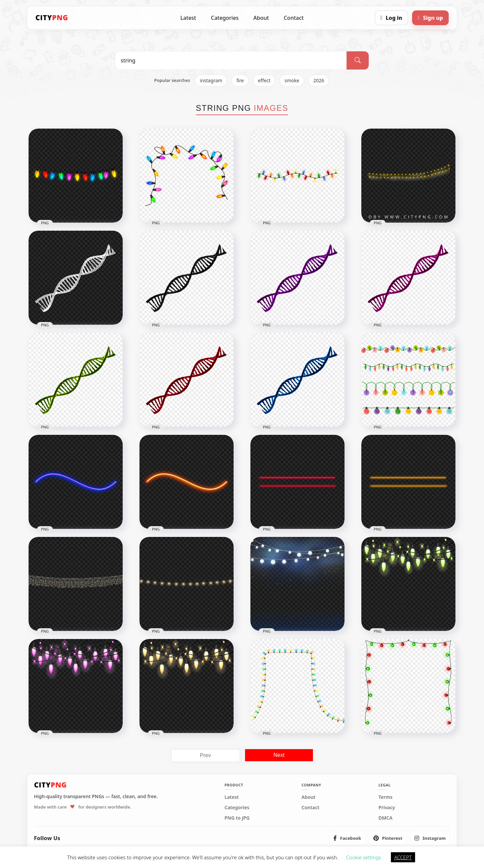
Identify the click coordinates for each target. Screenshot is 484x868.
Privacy (387, 808)
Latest (188, 18)
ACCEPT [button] (403, 857)
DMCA (386, 818)
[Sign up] (430, 18)
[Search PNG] (231, 60)
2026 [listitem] (319, 80)
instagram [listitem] (211, 80)
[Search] (358, 60)
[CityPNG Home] (52, 18)
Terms (386, 797)
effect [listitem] (264, 80)
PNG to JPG (237, 818)
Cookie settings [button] (364, 857)
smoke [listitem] (292, 80)
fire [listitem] (240, 80)
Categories (225, 18)
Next (279, 755)
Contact (294, 18)
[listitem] (347, 838)
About (261, 18)
